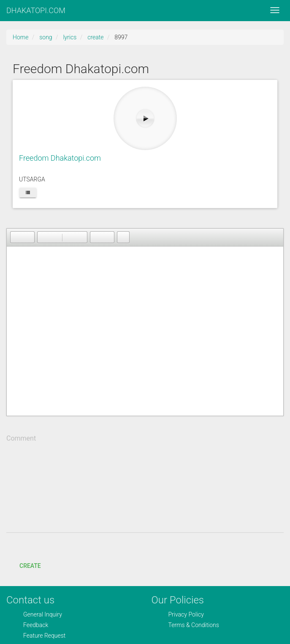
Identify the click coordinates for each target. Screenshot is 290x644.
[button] (16, 237)
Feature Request (44, 636)
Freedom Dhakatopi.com (60, 158)
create (95, 37)
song (46, 37)
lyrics (70, 37)
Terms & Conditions (194, 625)
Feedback (36, 625)
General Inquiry (43, 614)
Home (20, 37)
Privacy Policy (186, 614)
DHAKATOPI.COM (36, 10)
